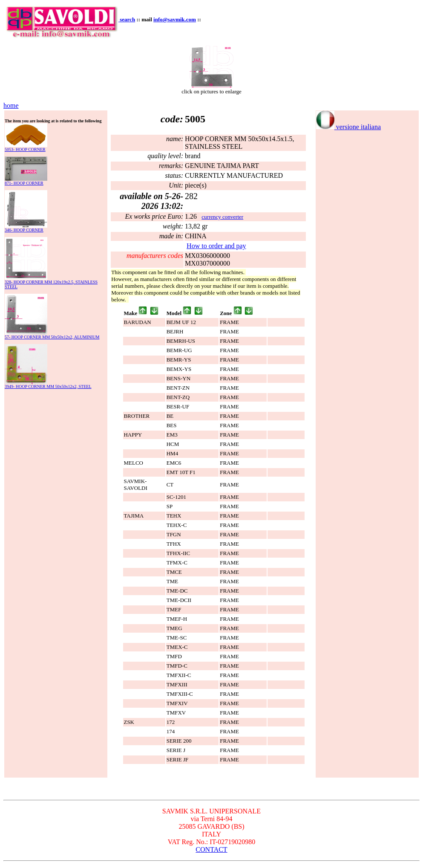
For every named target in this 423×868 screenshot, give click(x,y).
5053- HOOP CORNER (25, 149)
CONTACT (211, 849)
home (11, 106)
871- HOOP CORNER (24, 183)
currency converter (222, 217)
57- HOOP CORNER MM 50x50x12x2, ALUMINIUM (52, 337)
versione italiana (348, 127)
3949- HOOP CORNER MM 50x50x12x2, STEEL (48, 386)
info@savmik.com (175, 19)
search (127, 19)
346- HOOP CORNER (24, 230)
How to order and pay (216, 246)
